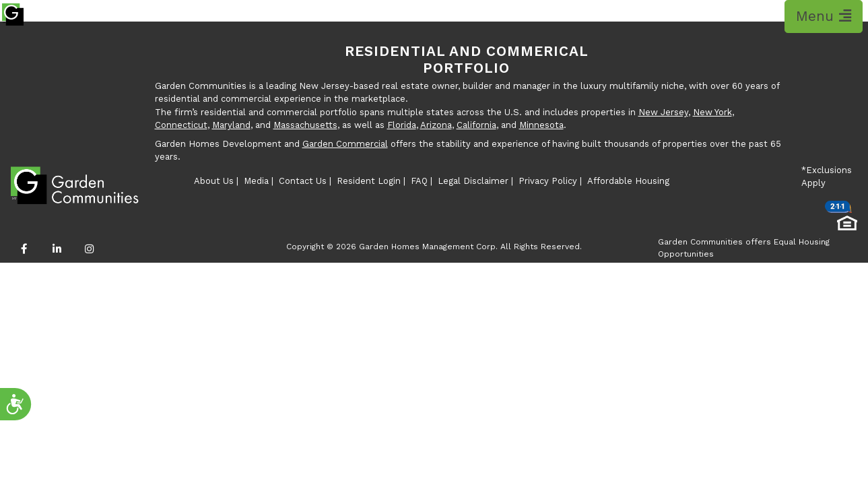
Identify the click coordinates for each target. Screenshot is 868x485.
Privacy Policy (548, 181)
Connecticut (181, 125)
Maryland (231, 125)
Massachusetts (305, 125)
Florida (402, 125)
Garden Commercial (345, 144)
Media (256, 181)
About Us (214, 181)
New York (712, 112)
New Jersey (663, 112)
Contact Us (303, 181)
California (476, 125)
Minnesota (541, 125)
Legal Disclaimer (473, 181)
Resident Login (369, 181)
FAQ (419, 181)
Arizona (436, 125)
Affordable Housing (628, 181)
